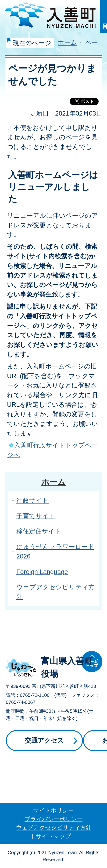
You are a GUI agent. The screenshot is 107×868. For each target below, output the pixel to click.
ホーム (67, 42)
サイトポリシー (53, 810)
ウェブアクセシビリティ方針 (54, 827)
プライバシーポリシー (53, 819)
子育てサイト (36, 516)
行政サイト (32, 500)
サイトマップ (53, 836)
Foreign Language (42, 572)
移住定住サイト (39, 531)
